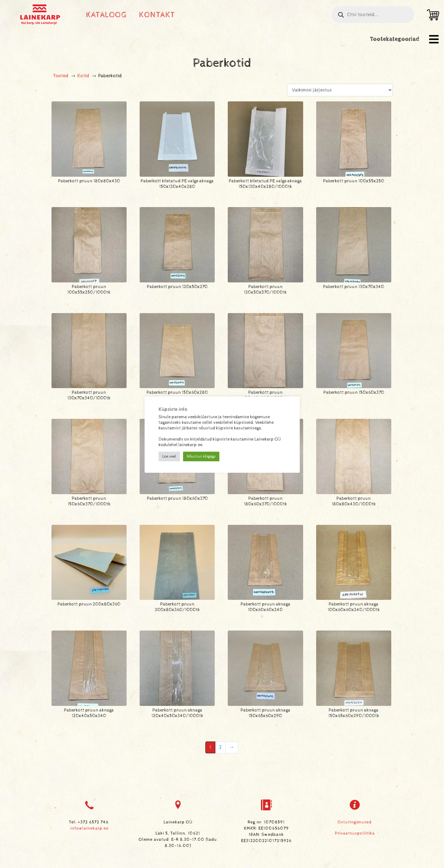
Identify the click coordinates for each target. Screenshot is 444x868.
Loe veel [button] (169, 456)
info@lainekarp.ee (90, 828)
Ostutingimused (355, 822)
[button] (434, 39)
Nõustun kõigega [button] (201, 456)
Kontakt (157, 15)
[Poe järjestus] (340, 90)
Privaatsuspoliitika (355, 833)
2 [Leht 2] (220, 747)
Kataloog (106, 15)
